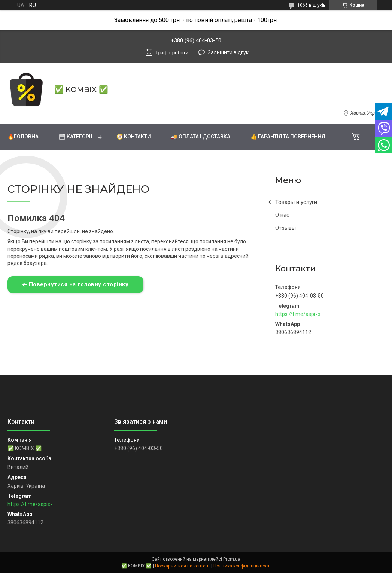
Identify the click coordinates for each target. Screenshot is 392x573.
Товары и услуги (296, 202)
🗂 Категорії (76, 137)
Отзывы (285, 228)
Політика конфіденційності (242, 566)
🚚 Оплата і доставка (201, 137)
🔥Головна (23, 137)
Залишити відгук (228, 52)
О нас (282, 215)
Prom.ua (232, 559)
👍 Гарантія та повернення (288, 137)
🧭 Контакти (134, 137)
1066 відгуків (312, 5)
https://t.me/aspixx (298, 314)
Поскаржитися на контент (183, 566)
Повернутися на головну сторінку (79, 284)
